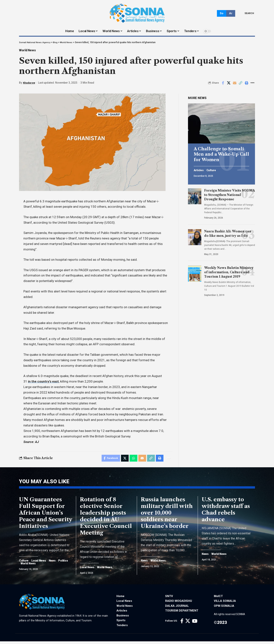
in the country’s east (43, 383)
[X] (188, 624)
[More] (252, 84)
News (56, 563)
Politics (26, 566)
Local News (41, 563)
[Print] (246, 84)
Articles (200, 169)
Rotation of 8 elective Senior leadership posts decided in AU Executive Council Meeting (106, 519)
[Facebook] (182, 624)
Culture (213, 169)
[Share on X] (229, 84)
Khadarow (29, 84)
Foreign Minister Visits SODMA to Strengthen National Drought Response (230, 193)
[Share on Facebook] (223, 84)
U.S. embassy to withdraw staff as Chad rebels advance (226, 512)
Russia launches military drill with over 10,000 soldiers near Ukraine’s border (167, 515)
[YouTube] (195, 624)
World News (30, 51)
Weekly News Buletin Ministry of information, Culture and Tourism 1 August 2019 (229, 271)
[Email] (235, 84)
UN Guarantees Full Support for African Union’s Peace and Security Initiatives (46, 515)
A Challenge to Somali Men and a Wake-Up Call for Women (221, 153)
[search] (247, 13)
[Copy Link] (241, 84)
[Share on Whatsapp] (132, 460)
